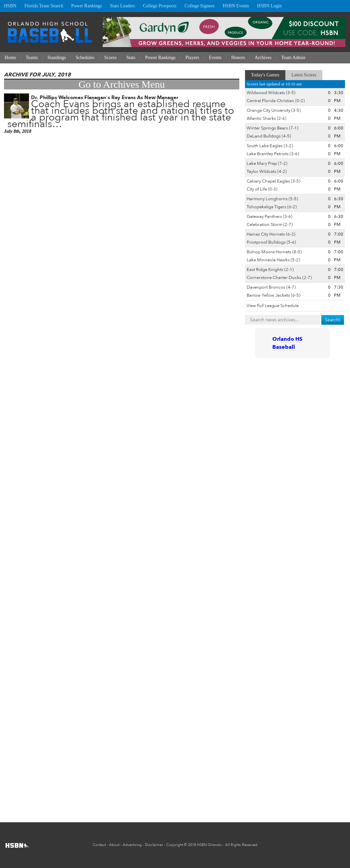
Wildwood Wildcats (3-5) (271, 93)
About (114, 845)
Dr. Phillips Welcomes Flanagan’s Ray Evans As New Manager (105, 97)
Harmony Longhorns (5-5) (272, 199)
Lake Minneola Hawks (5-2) (273, 260)
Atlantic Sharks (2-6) (266, 118)
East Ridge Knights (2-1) (270, 270)
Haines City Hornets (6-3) (271, 234)
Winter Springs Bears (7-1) (272, 128)
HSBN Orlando (209, 845)
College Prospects (160, 6)
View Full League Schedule (273, 306)
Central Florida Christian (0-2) (276, 101)
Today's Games (265, 75)
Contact (99, 845)
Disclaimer (154, 845)
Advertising (132, 845)
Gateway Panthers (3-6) (269, 217)
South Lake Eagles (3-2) (270, 146)
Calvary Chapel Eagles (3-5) (273, 181)
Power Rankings (87, 6)
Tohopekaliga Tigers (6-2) (272, 207)
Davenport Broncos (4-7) (271, 287)
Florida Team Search (44, 6)
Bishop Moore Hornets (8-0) (274, 252)
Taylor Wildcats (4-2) (267, 172)
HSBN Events (236, 6)
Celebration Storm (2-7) (270, 225)
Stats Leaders (122, 6)
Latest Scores (304, 75)
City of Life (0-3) (262, 189)
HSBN (10, 6)
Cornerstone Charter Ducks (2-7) (279, 278)
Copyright (175, 845)
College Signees (199, 6)
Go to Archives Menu (121, 84)
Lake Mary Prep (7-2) (267, 164)
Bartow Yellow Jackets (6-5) (273, 295)
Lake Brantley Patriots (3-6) (273, 154)
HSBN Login (269, 6)
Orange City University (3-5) (274, 110)
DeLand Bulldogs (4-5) (269, 136)
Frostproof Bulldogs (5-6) (271, 242)
